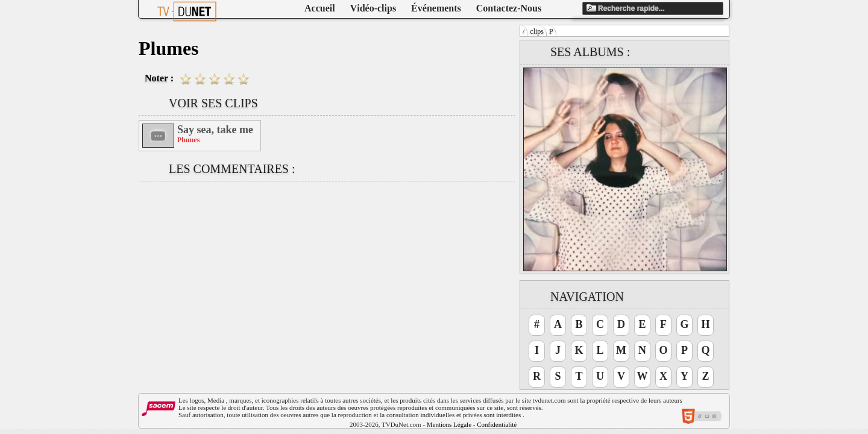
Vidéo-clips (373, 8)
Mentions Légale (449, 424)
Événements (436, 8)
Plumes (188, 140)
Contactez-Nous (509, 8)
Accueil (320, 8)
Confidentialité (497, 424)
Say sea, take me (215, 130)
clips (537, 31)
